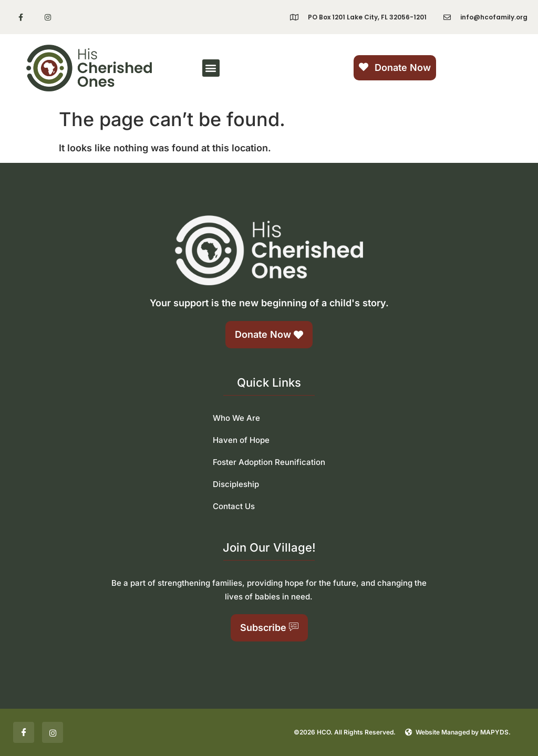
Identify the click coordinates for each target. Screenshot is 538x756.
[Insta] (53, 732)
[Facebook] (24, 732)
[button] (211, 68)
